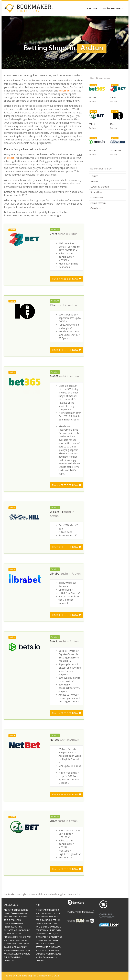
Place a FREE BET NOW (67, 279)
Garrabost (96, 208)
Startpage (92, 8)
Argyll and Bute (65, 894)
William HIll (65, 91)
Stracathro (96, 192)
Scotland (51, 894)
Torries (94, 176)
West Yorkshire (38, 894)
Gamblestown (98, 203)
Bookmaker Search (113, 8)
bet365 (11, 158)
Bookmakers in (11, 894)
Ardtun (73, 234)
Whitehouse (97, 197)
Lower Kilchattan (100, 187)
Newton (95, 181)
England (25, 894)
